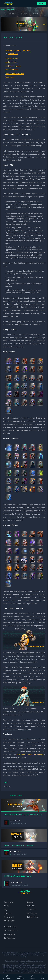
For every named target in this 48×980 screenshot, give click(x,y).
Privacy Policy (9, 921)
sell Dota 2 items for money (30, 755)
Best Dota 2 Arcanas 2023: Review (18, 876)
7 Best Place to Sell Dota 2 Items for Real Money (23, 815)
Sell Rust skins (9, 938)
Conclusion (10, 77)
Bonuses (32, 977)
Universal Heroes (12, 70)
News (35, 14)
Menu (43, 977)
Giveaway (30, 902)
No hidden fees (32, 917)
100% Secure (32, 913)
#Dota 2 (7, 786)
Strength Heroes (12, 58)
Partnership (20, 977)
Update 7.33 (13, 53)
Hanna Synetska (15, 821)
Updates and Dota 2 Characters (18, 51)
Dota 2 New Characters (15, 73)
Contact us (8, 913)
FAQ (5, 910)
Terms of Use (9, 917)
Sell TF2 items (9, 934)
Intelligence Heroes (13, 66)
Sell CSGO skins (10, 927)
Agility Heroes (11, 62)
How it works (7, 977)
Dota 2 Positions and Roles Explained (19, 845)
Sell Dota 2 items (10, 931)
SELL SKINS (42, 4)
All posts (13, 14)
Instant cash (31, 910)
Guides (24, 14)
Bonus (6, 906)
